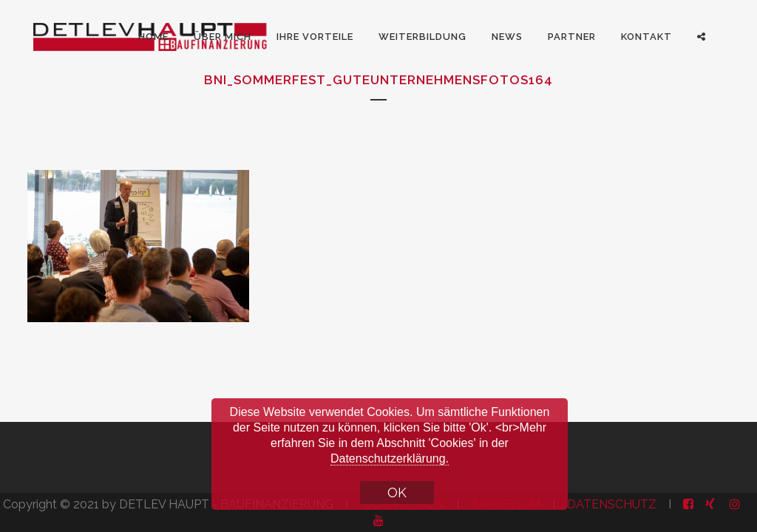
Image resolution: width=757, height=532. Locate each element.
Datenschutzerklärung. (390, 458)
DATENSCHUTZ (612, 504)
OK (397, 492)
